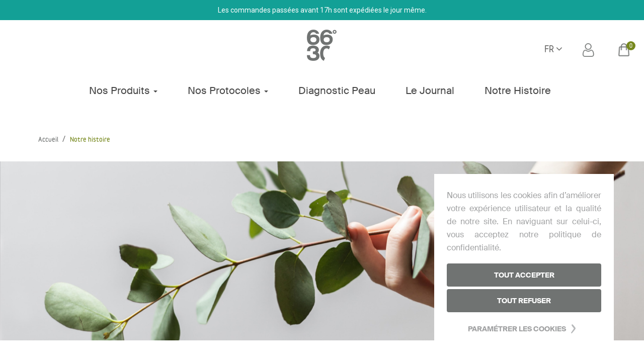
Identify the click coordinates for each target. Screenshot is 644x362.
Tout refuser (524, 301)
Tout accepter (524, 275)
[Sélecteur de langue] (553, 50)
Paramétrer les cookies (517, 329)
